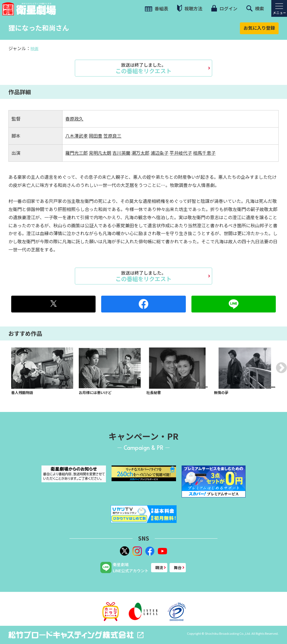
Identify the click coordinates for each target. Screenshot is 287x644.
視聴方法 (190, 8)
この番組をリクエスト (143, 68)
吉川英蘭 (121, 153)
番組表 (157, 8)
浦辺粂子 (159, 153)
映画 (34, 48)
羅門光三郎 (77, 153)
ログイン (224, 8)
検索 (255, 8)
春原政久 (74, 119)
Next (281, 368)
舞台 (178, 567)
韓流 (159, 567)
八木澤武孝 (77, 136)
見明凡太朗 (100, 153)
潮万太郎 (140, 153)
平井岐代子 (181, 153)
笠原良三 (112, 136)
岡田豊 (96, 136)
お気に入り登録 (259, 28)
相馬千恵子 (204, 153)
